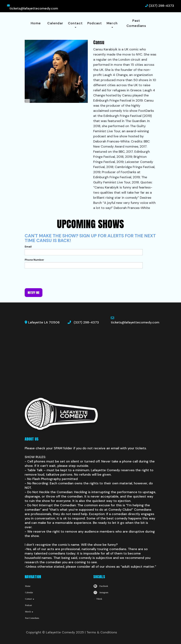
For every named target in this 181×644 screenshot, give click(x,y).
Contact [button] (75, 24)
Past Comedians (136, 23)
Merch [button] (112, 24)
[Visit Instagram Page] (101, 592)
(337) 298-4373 (161, 6)
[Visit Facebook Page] (101, 586)
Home (36, 23)
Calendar (55, 23)
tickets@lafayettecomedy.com (34, 8)
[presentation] (52, 278)
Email (28, 247)
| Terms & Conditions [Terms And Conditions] (101, 632)
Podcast (95, 23)
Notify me (34, 293)
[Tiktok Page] (98, 599)
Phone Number (34, 260)
